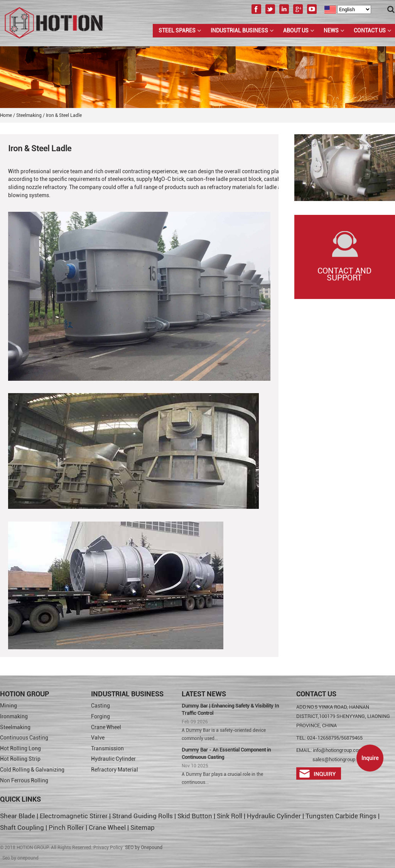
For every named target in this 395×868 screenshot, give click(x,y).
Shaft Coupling (22, 827)
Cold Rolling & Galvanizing (32, 770)
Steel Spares (177, 30)
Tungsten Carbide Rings (341, 816)
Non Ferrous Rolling (24, 780)
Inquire (370, 758)
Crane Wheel (106, 727)
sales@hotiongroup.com (339, 759)
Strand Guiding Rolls (143, 816)
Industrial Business (239, 30)
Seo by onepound (20, 858)
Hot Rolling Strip (20, 759)
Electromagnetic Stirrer (74, 816)
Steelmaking (15, 727)
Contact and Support (344, 274)
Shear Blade (18, 816)
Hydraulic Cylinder (113, 759)
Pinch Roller (66, 827)
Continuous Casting (24, 738)
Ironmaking (14, 716)
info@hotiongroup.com (338, 750)
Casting (100, 706)
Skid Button (195, 816)
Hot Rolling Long (20, 748)
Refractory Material (115, 770)
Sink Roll (230, 816)
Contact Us (370, 30)
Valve (98, 738)
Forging (100, 716)
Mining (8, 706)
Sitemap (143, 827)
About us (296, 30)
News (331, 30)
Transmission (107, 748)
